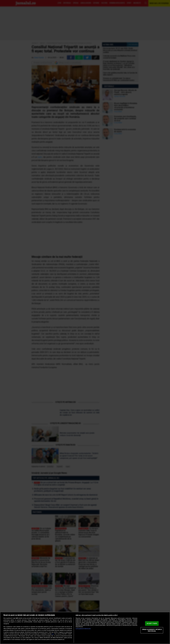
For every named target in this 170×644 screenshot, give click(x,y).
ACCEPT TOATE (152, 623)
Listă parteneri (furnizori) (83, 629)
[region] (85, 628)
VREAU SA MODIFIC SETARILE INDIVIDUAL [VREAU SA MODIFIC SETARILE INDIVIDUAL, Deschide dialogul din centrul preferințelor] (152, 630)
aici (53, 634)
